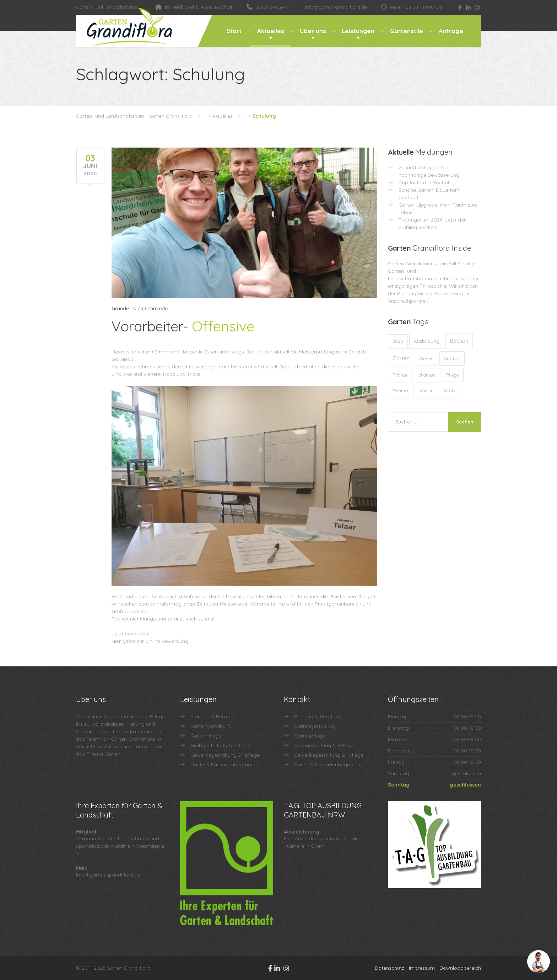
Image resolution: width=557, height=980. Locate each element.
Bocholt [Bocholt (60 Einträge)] (459, 341)
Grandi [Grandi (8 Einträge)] (427, 359)
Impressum (422, 968)
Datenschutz (390, 968)
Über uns (313, 31)
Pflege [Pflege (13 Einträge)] (453, 375)
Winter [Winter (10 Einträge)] (426, 391)
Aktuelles (271, 31)
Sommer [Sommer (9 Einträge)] (401, 391)
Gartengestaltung (211, 726)
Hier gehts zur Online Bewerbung (150, 641)
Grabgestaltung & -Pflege (324, 745)
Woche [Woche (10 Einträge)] (450, 391)
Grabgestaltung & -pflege (220, 745)
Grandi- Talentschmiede (140, 308)
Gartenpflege (206, 736)
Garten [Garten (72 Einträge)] (401, 358)
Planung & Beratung (214, 717)
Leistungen (358, 31)
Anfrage (451, 31)
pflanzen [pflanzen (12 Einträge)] (427, 375)
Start (234, 31)
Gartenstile (407, 31)
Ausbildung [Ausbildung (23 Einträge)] (427, 341)
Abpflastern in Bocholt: (425, 182)
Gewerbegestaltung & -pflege (225, 755)
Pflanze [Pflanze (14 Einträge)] (400, 375)
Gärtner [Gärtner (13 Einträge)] (452, 358)
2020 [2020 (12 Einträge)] (398, 341)
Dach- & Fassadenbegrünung (225, 765)
